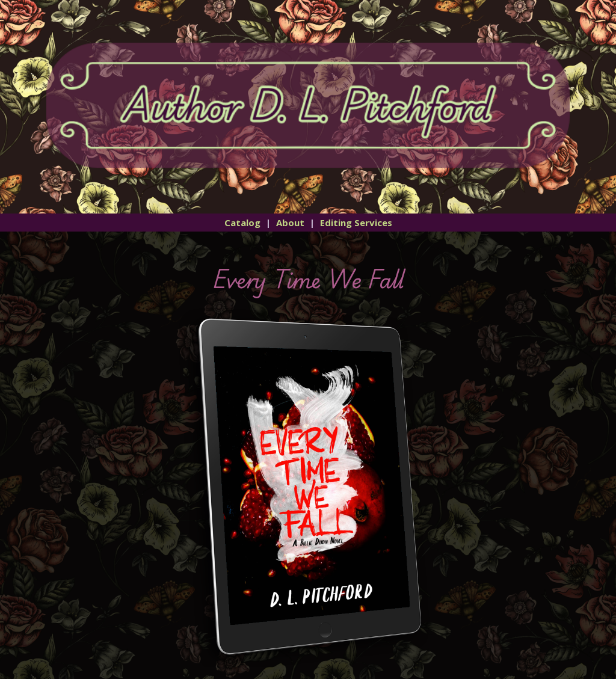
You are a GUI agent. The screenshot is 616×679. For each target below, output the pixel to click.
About (290, 223)
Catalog (242, 223)
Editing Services (356, 223)
